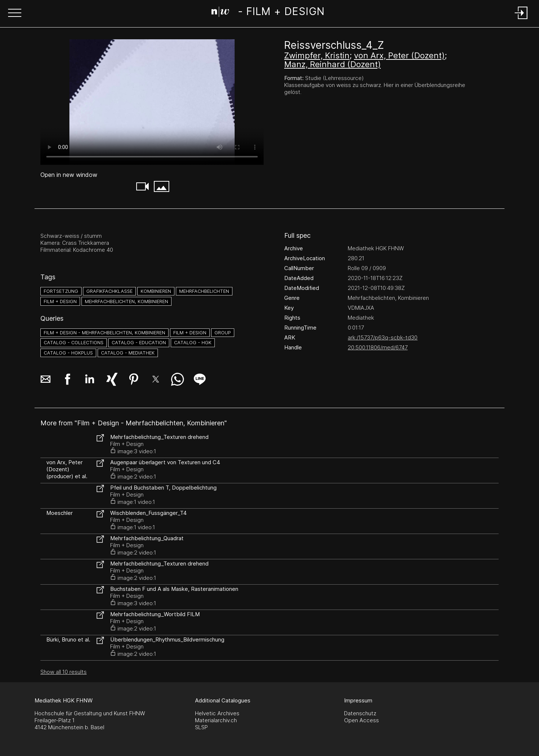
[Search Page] (268, 13)
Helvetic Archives (217, 713)
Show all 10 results (64, 672)
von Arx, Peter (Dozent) (399, 55)
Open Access (361, 720)
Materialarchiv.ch (216, 720)
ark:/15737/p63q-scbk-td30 (383, 337)
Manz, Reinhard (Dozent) (332, 64)
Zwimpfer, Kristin (317, 55)
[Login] (521, 20)
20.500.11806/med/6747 (378, 347)
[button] (15, 14)
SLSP (201, 727)
